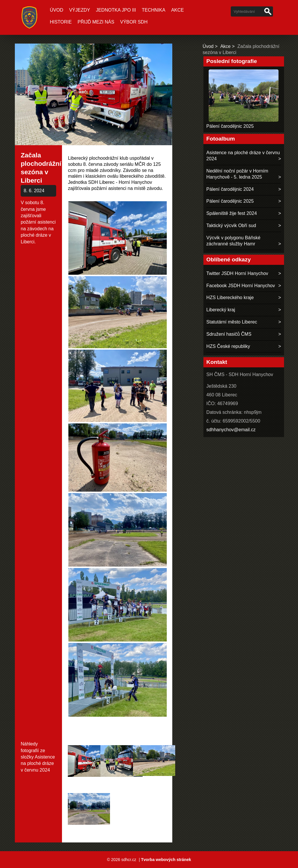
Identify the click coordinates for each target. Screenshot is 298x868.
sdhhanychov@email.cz (231, 430)
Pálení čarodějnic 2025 (230, 126)
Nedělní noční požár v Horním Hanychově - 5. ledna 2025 (237, 174)
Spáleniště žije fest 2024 (232, 213)
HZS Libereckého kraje (230, 298)
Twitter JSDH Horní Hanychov (237, 273)
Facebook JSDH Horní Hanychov (241, 286)
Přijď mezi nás (96, 22)
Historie (61, 22)
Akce (178, 10)
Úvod (56, 10)
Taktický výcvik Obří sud (231, 225)
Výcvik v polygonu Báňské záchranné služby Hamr (233, 241)
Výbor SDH (134, 22)
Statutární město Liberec (232, 322)
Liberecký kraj (221, 310)
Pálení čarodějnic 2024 (230, 189)
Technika (154, 10)
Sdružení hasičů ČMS (229, 334)
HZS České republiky (228, 346)
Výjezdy (79, 10)
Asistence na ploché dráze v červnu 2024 (38, 763)
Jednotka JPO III (116, 10)
